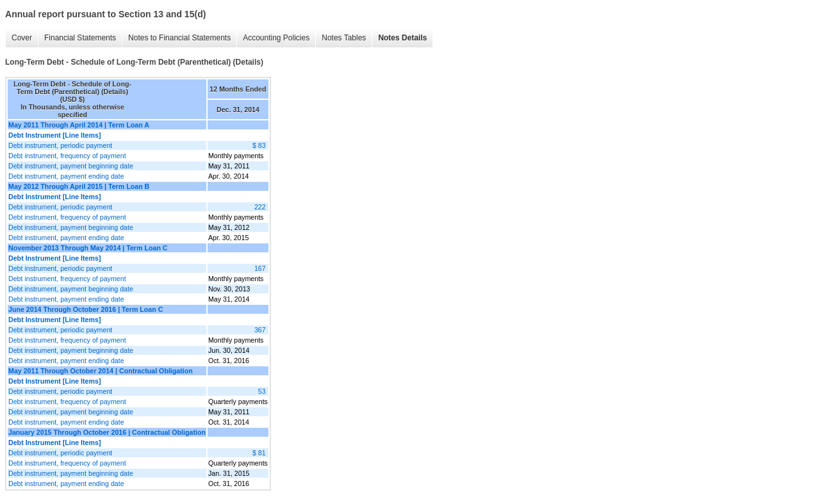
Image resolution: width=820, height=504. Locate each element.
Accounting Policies (276, 38)
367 (260, 330)
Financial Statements (80, 38)
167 (260, 268)
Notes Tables (344, 38)
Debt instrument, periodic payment (60, 145)
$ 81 (259, 453)
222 (260, 207)
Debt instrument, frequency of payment (67, 156)
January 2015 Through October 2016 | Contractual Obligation (107, 432)
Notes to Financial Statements (179, 38)
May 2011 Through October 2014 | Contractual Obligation (101, 371)
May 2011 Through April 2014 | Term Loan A (79, 125)
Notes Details (402, 38)
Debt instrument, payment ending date (66, 176)
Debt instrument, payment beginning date (71, 166)
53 (262, 391)
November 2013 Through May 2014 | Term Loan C (88, 248)
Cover (22, 38)
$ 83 (259, 145)
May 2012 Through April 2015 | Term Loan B (79, 186)
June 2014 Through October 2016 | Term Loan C (86, 309)
